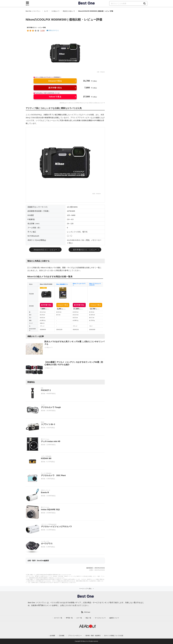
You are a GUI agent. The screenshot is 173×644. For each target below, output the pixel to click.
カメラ (46, 11)
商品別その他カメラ (69, 11)
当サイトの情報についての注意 (114, 636)
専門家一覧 (69, 618)
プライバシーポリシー (75, 636)
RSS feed (87, 612)
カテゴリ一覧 (58, 618)
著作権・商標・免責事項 (93, 636)
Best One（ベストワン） (33, 11)
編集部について (114, 618)
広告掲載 (62, 636)
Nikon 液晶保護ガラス (62, 284)
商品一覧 (88, 618)
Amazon (102, 72)
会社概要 (52, 636)
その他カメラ (55, 11)
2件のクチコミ (53, 30)
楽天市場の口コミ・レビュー (85, 250)
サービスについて (100, 618)
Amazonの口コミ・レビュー (45, 250)
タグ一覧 (79, 618)
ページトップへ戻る (85, 589)
